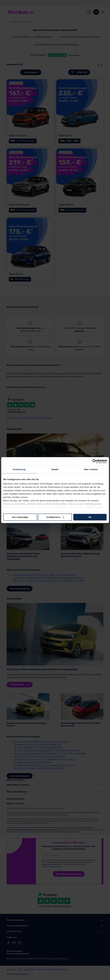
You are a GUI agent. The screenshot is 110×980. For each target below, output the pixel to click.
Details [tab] (55, 469)
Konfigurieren (55, 517)
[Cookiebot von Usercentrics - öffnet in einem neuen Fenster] (94, 461)
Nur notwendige (20, 517)
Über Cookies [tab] (91, 469)
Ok (90, 517)
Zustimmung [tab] (19, 469)
